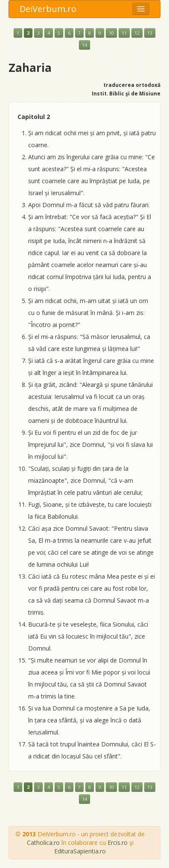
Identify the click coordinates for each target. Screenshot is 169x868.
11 (124, 33)
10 (111, 33)
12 (137, 33)
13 (150, 33)
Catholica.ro (43, 843)
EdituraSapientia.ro (80, 851)
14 (84, 45)
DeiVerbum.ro (48, 9)
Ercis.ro (118, 843)
